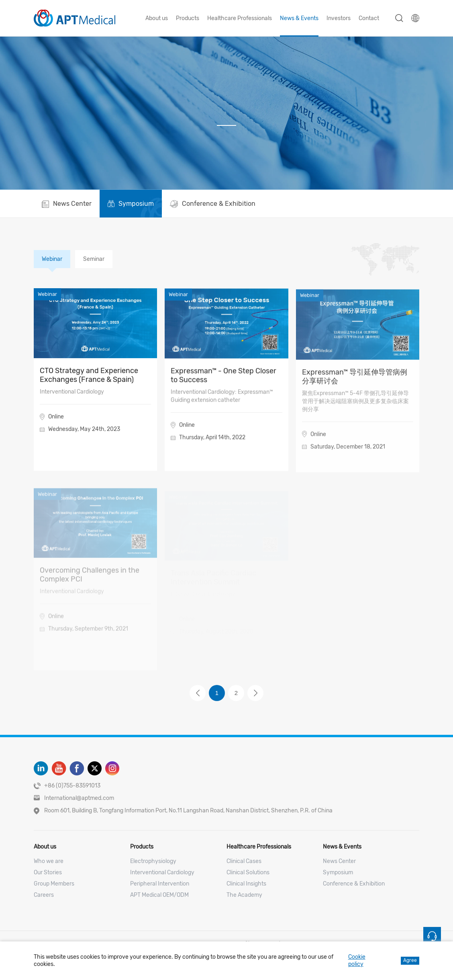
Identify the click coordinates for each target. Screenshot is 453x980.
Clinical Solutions (248, 872)
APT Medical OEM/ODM (159, 895)
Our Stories (48, 872)
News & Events (299, 18)
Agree (410, 960)
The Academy (244, 895)
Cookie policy (357, 961)
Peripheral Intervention (160, 884)
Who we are (49, 861)
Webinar (52, 259)
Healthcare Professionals (240, 18)
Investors (339, 18)
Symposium (338, 872)
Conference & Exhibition (354, 884)
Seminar (94, 259)
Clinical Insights (246, 884)
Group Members (54, 884)
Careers (44, 895)
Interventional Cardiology (162, 872)
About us (157, 18)
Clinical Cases (244, 861)
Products (188, 18)
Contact (369, 18)
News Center (339, 861)
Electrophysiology (153, 861)
